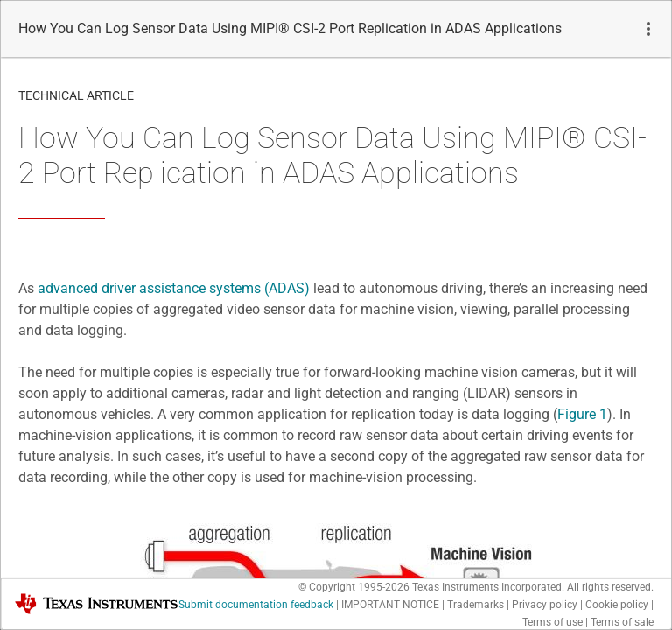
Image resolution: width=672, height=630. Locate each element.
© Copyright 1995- (354, 587)
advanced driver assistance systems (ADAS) (174, 288)
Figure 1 (582, 414)
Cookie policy (617, 605)
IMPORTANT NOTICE (390, 605)
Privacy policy (545, 605)
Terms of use (553, 622)
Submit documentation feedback (256, 605)
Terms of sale (622, 622)
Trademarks (476, 605)
